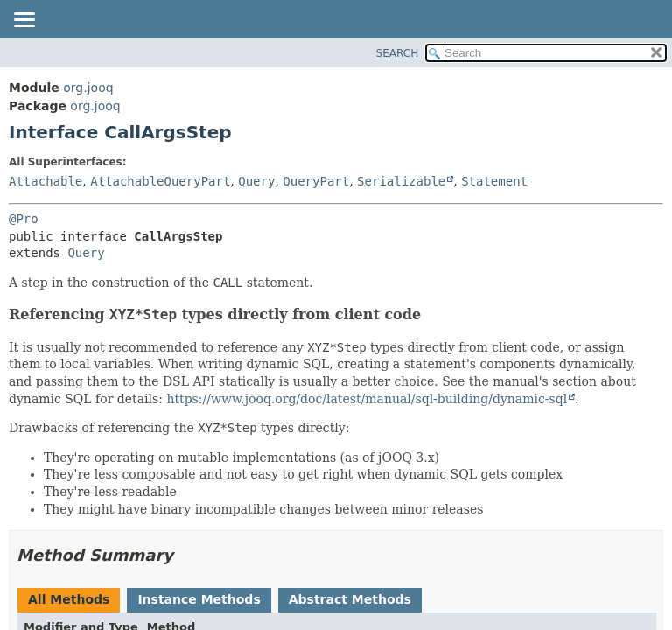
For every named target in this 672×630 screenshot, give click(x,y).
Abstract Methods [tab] (350, 599)
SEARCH (398, 53)
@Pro (24, 219)
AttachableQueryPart (160, 181)
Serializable (401, 181)
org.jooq (88, 87)
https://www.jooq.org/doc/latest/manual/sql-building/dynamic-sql (367, 399)
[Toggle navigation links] (24, 21)
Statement (494, 181)
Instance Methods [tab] (199, 599)
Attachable (45, 181)
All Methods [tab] (69, 599)
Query (256, 181)
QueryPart (316, 181)
